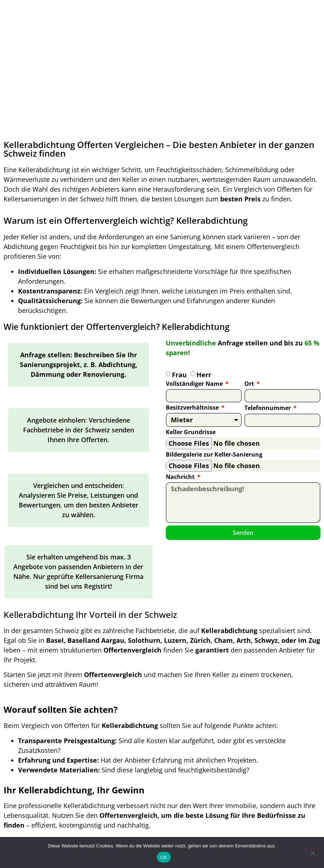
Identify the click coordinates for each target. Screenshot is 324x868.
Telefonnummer (268, 408)
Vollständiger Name (195, 384)
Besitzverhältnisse (193, 408)
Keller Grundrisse (191, 433)
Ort (250, 384)
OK (164, 857)
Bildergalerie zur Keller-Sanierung (214, 455)
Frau (179, 375)
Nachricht (181, 477)
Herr (204, 375)
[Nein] (312, 852)
